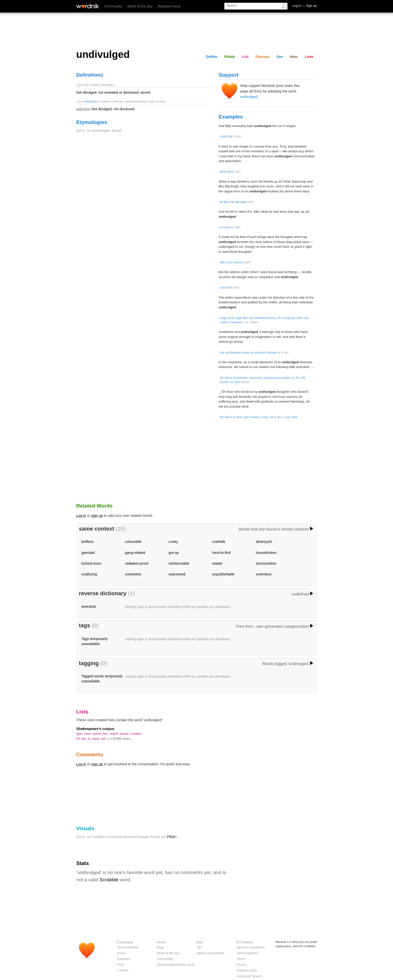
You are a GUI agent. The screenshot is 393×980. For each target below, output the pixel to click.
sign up (97, 516)
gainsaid (88, 553)
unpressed (177, 574)
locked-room (91, 563)
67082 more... (123, 739)
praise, (125, 734)
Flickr (171, 837)
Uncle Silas (226, 288)
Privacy (242, 965)
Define (212, 57)
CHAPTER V (227, 137)
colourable (133, 542)
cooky (173, 542)
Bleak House (227, 172)
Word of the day (140, 6)
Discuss (263, 57)
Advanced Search (249, 976)
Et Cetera (244, 942)
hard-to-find (222, 553)
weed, (115, 734)
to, (90, 739)
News (161, 942)
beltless (88, 542)
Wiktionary (91, 101)
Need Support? (247, 953)
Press (121, 953)
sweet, (98, 734)
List (245, 57)
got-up (174, 553)
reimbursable (179, 563)
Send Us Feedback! (251, 947)
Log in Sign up (305, 6)
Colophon (124, 959)
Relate (230, 57)
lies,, (107, 734)
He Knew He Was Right (233, 202)
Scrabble (109, 880)
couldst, (136, 734)
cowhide (219, 542)
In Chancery (227, 227)
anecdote (89, 606)
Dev (200, 942)
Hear (294, 57)
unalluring (89, 574)
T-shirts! (123, 970)
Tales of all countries (232, 262)
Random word (169, 6)
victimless (264, 574)
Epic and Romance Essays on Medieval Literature (248, 352)
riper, (80, 734)
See (280, 57)
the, (85, 739)
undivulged (249, 97)
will (104, 739)
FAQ (120, 965)
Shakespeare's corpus (95, 729)
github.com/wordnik (211, 953)
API (199, 947)
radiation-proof (137, 563)
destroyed (264, 542)
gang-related (135, 553)
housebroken (266, 553)
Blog (160, 947)
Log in (81, 516)
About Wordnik (128, 947)
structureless (266, 563)
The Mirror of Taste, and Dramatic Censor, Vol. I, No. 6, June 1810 (258, 417)
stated (217, 563)
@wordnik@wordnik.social (176, 965)
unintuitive (133, 574)
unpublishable (223, 574)
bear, (88, 734)
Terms (241, 959)
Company (125, 942)
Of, (79, 739)
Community (113, 6)
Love (309, 57)
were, (97, 739)
